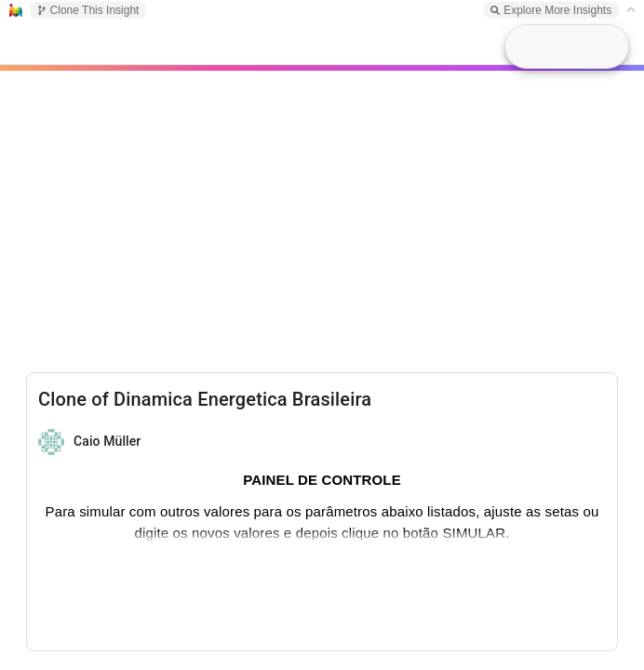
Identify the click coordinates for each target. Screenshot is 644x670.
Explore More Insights (551, 10)
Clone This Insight (88, 10)
